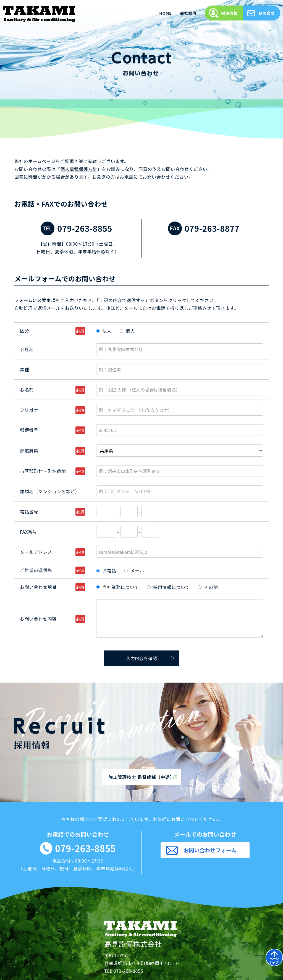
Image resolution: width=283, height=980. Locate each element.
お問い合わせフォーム (210, 850)
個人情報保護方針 (79, 169)
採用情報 (230, 13)
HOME (165, 13)
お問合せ (267, 13)
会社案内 (188, 13)
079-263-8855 (85, 228)
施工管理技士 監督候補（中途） (143, 777)
